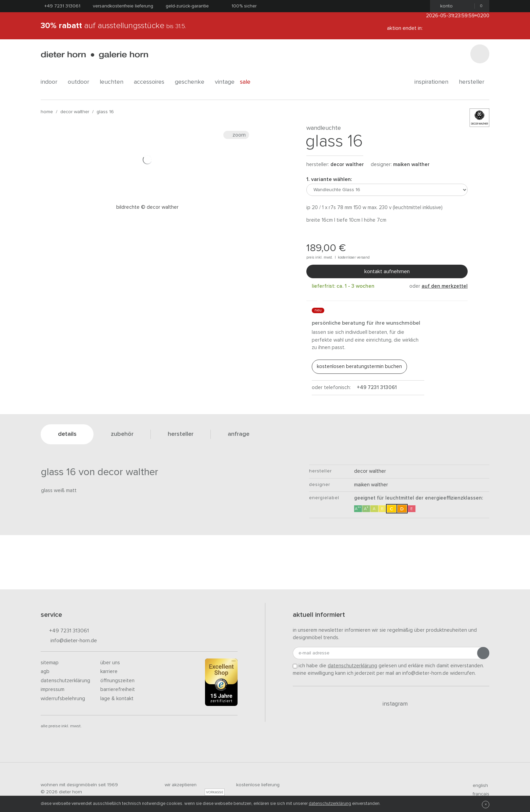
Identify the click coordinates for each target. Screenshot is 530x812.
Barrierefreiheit (118, 689)
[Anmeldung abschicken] (483, 653)
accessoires (152, 82)
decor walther (75, 112)
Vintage (225, 82)
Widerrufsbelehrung (63, 699)
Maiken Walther (411, 165)
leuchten (114, 82)
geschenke (192, 82)
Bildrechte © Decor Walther (147, 207)
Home (47, 112)
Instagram (391, 704)
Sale (249, 82)
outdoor (81, 82)
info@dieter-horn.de (69, 641)
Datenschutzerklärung (65, 681)
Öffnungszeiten (117, 681)
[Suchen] (480, 54)
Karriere (109, 672)
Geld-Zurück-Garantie (187, 6)
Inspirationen (434, 82)
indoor (52, 82)
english (477, 786)
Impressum (53, 689)
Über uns (110, 663)
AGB (45, 672)
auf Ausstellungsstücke (113, 26)
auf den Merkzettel (445, 286)
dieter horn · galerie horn (94, 55)
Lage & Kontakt (117, 699)
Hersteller (474, 82)
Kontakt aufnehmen (387, 271)
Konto (444, 6)
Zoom (236, 135)
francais (478, 794)
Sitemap (50, 663)
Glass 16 (105, 112)
